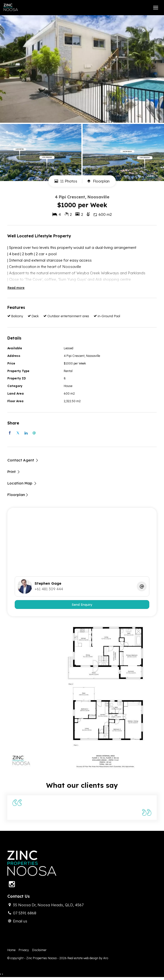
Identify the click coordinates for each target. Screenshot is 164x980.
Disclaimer (39, 950)
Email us (20, 921)
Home (11, 950)
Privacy (24, 950)
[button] (14, 472)
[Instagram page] (12, 884)
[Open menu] (156, 8)
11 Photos (66, 181)
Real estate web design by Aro (88, 958)
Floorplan (98, 181)
